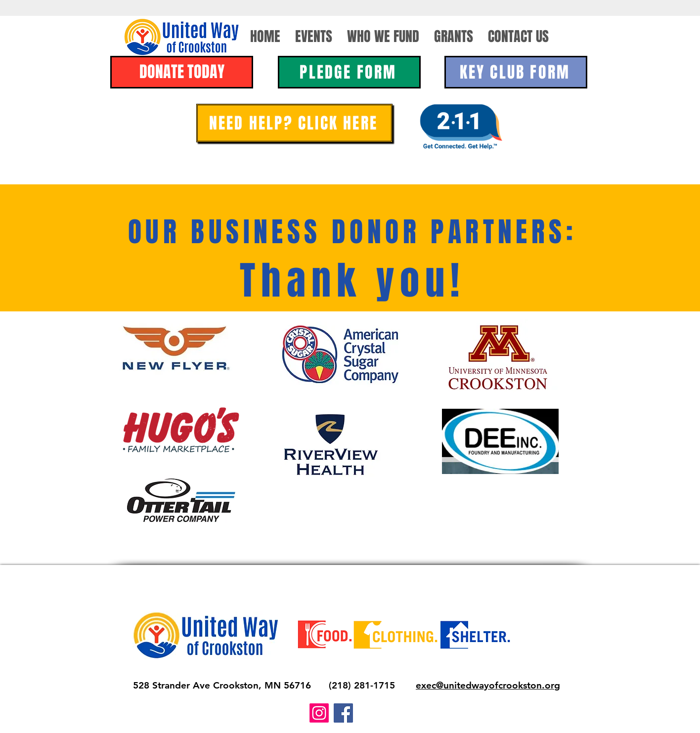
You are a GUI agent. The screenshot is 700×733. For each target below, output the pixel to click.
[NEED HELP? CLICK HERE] (294, 123)
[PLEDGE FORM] (349, 72)
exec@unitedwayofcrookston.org (488, 685)
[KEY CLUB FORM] (516, 72)
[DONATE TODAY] (182, 72)
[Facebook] (343, 713)
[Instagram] (319, 713)
